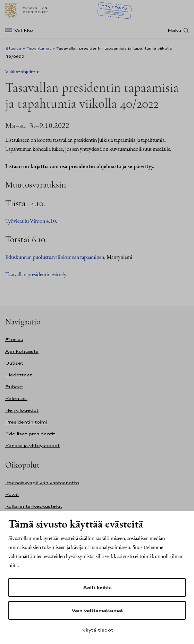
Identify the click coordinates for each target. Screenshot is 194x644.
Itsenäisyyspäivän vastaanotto (42, 483)
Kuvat (12, 494)
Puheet (14, 387)
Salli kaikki (97, 588)
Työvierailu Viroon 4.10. (31, 221)
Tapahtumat (39, 48)
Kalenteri (16, 398)
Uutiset (14, 363)
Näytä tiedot (97, 630)
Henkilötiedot (22, 410)
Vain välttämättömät (97, 610)
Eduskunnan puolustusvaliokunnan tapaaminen (55, 257)
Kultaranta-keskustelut (34, 506)
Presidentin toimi (26, 422)
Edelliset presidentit (30, 434)
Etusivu (13, 48)
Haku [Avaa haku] (175, 30)
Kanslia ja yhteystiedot (32, 446)
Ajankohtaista (22, 351)
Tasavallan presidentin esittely (36, 274)
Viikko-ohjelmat (23, 72)
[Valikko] (21, 30)
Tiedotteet (19, 375)
